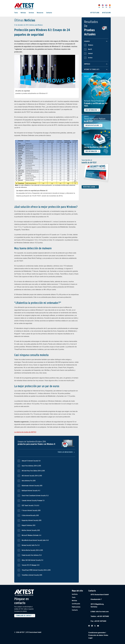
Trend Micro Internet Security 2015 (32, 575)
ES (110, 6)
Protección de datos (96, 635)
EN (103, 6)
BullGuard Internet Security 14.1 (31, 491)
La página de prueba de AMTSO (25, 432)
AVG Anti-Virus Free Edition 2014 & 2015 (33, 471)
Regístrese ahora (91, 187)
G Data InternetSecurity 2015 (30, 515)
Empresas (87, 64)
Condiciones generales (97, 633)
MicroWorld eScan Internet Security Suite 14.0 (35, 540)
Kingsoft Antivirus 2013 (29, 525)
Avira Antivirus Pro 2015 (29, 481)
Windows (89, 45)
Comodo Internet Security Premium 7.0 (33, 501)
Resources (40, 13)
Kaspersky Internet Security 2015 (32, 520)
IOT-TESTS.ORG (95, 13)
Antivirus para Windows (36, 25)
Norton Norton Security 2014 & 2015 (32, 550)
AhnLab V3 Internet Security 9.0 (31, 461)
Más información (93, 110)
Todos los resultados (66, 452)
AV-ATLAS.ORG (106, 13)
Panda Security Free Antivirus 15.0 (32, 555)
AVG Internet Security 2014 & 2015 (32, 476)
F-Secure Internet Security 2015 (31, 510)
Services (31, 13)
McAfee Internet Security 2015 (31, 530)
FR (106, 6)
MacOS (88, 49)
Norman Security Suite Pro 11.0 (31, 545)
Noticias (23, 13)
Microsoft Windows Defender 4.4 (31, 535)
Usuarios (87, 41)
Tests (16, 13)
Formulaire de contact (25, 616)
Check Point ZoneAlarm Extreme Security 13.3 (35, 496)
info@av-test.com (102, 612)
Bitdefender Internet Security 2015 (32, 486)
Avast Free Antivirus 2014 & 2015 (31, 466)
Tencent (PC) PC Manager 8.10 (31, 565)
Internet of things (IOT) (92, 69)
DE (99, 6)
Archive (88, 58)
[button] (18, 170)
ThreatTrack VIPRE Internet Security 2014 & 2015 (36, 570)
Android (88, 54)
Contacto (49, 13)
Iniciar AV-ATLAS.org (94, 126)
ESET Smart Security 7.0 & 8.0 (30, 506)
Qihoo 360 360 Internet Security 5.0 (32, 560)
